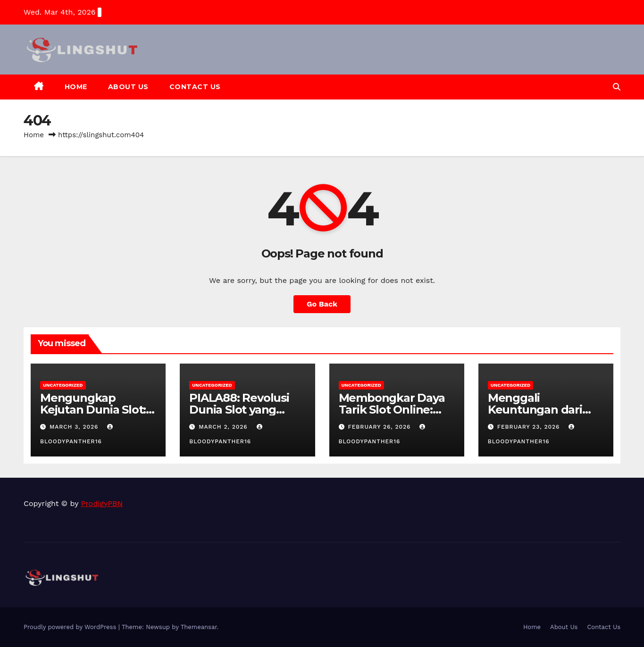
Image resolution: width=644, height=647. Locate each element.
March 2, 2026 (224, 427)
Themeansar (199, 627)
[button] (617, 87)
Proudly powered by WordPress (71, 627)
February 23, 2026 (530, 427)
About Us (128, 87)
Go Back (322, 304)
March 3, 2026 (75, 427)
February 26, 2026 (380, 427)
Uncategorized (63, 385)
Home (76, 87)
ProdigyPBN (102, 503)
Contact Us (195, 87)
